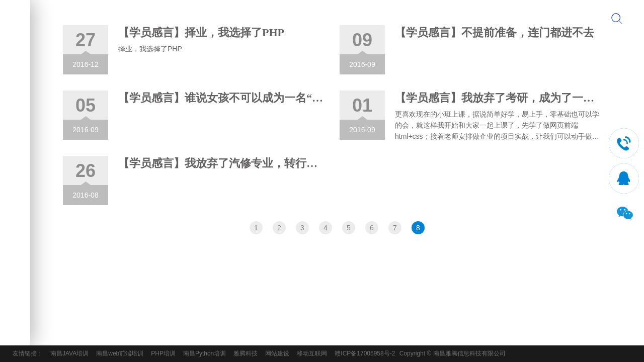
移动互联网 (312, 353)
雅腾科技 (246, 353)
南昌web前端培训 (120, 353)
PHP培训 (163, 353)
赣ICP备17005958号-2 (365, 353)
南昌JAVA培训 (69, 353)
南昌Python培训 (205, 353)
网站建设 (277, 353)
